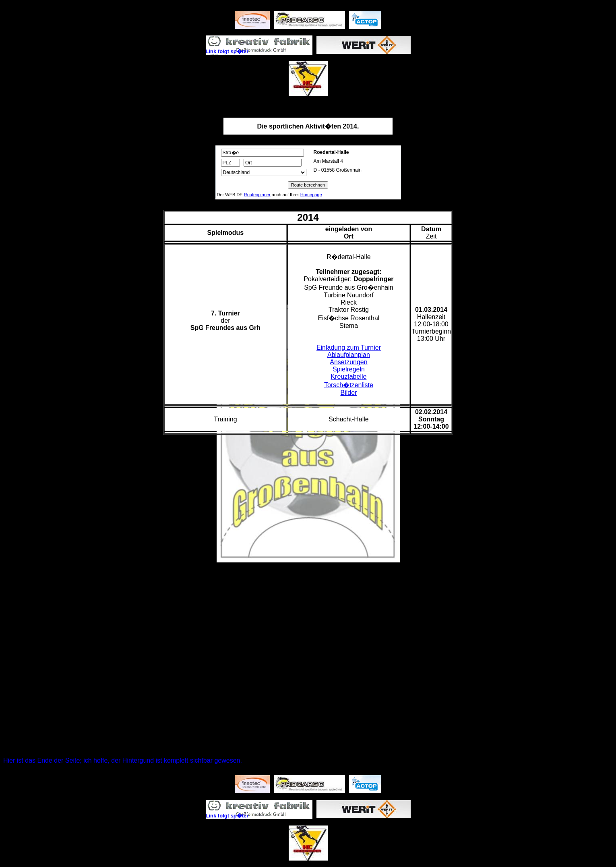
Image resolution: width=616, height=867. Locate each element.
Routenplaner (257, 195)
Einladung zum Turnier (349, 347)
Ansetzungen (348, 362)
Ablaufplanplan (349, 355)
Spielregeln (349, 369)
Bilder (348, 393)
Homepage (311, 195)
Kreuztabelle (348, 376)
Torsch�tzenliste (349, 385)
